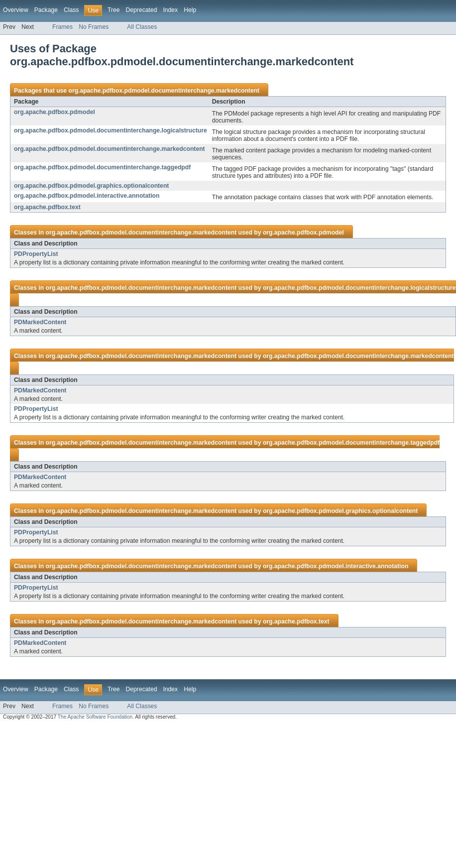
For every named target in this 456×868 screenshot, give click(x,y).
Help (190, 10)
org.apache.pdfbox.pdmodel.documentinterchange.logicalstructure (111, 130)
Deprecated (142, 10)
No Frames (94, 27)
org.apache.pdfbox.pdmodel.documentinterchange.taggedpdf (102, 167)
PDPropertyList (36, 254)
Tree (114, 10)
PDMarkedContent (40, 322)
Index (170, 10)
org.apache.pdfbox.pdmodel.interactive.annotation (87, 196)
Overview (16, 10)
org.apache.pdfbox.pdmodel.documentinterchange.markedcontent (164, 91)
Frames (62, 27)
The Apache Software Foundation (95, 717)
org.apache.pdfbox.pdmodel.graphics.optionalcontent (91, 186)
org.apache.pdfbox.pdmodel (55, 112)
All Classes (142, 27)
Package (46, 10)
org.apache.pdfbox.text (47, 207)
